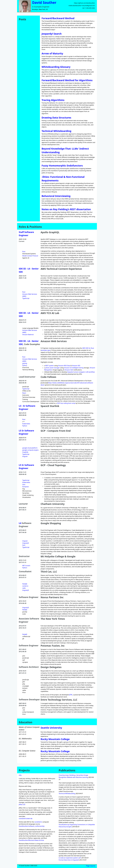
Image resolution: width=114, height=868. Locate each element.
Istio (24, 485)
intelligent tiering (78, 368)
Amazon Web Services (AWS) (30, 295)
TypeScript (26, 298)
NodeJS (25, 584)
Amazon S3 (68, 368)
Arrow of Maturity (52, 53)
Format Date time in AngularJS (69, 860)
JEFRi (71, 695)
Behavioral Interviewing (56, 196)
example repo (46, 350)
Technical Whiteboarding (56, 131)
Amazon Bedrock (28, 335)
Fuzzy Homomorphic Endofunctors (62, 166)
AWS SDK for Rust (88, 348)
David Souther (44, 2)
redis (24, 588)
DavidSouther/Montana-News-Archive (31, 840)
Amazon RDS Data (64, 366)
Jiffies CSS (22, 804)
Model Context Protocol (30, 256)
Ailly (20, 775)
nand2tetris (38, 822)
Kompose (26, 487)
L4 (20, 523)
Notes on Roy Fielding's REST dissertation (66, 209)
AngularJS (26, 543)
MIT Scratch (26, 566)
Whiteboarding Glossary (56, 67)
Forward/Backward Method (58, 18)
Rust (24, 252)
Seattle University (51, 728)
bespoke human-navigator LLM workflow (81, 372)
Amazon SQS (69, 370)
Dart (24, 545)
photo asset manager (53, 368)
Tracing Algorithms (53, 100)
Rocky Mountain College (55, 739)
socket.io (25, 586)
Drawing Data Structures (56, 118)
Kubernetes (26, 424)
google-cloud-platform (30, 448)
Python (25, 365)
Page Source (91, 866)
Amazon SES (76, 366)
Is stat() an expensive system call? (70, 858)
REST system (50, 366)
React (24, 393)
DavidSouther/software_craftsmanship (32, 826)
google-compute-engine (30, 450)
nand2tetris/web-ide (26, 819)
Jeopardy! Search (52, 34)
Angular (25, 456)
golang (25, 363)
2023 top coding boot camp (66, 403)
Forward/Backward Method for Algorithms (67, 80)
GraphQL (25, 452)
